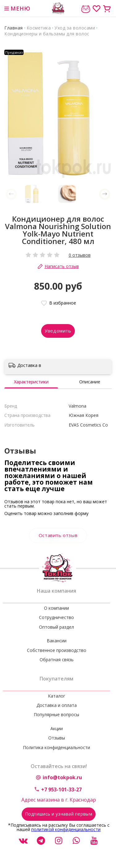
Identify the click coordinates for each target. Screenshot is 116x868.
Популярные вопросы (56, 714)
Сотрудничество (56, 617)
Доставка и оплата (57, 705)
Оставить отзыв (58, 535)
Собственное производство (57, 650)
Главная (14, 28)
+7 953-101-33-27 (61, 789)
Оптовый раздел (56, 627)
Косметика (39, 28)
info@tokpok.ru (62, 777)
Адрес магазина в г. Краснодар (59, 800)
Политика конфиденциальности (56, 747)
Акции (57, 728)
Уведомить (58, 331)
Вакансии (57, 641)
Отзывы (57, 738)
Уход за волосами (75, 28)
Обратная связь (57, 660)
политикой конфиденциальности (66, 829)
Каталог (57, 696)
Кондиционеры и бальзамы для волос (47, 34)
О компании (56, 608)
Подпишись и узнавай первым (59, 814)
